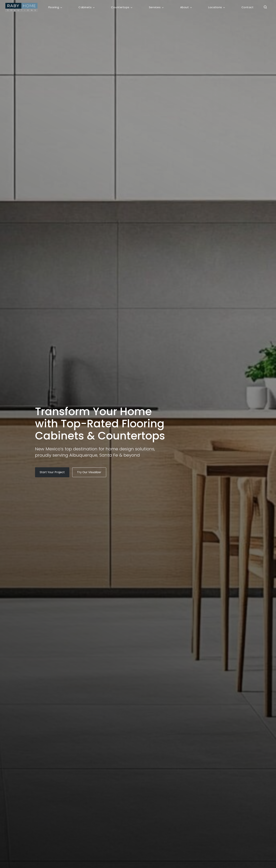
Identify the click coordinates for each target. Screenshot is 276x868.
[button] (264, 7)
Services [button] (155, 7)
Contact (247, 7)
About (184, 7)
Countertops (120, 7)
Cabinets (85, 7)
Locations (215, 7)
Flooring (54, 7)
